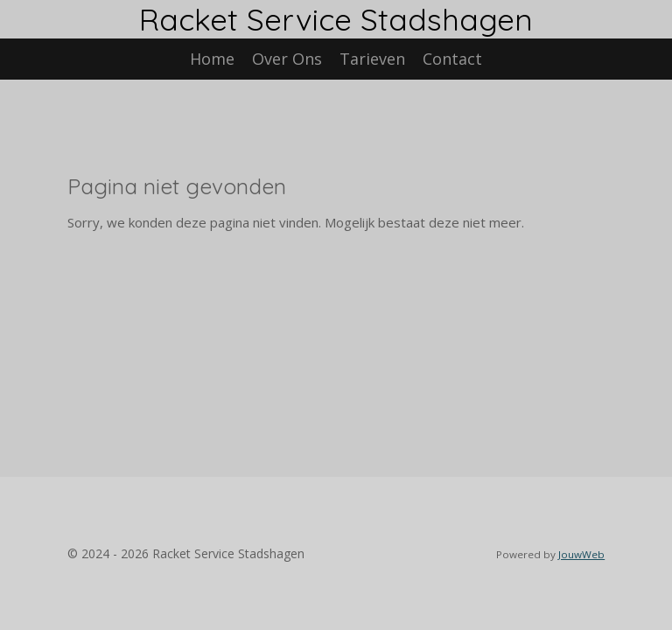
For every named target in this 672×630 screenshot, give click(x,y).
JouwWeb (581, 554)
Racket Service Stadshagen (336, 19)
